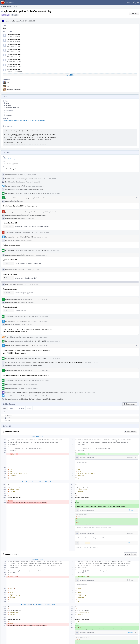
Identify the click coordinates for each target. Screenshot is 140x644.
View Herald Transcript (36, 179)
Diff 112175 (29, 346)
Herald (7, 179)
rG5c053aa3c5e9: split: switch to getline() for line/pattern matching (24, 120)
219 (6, 263)
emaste (8, 105)
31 (6, 310)
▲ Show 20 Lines (26, 482)
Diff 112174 (29, 321)
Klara (8, 113)
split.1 (8, 418)
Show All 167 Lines (38, 482)
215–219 (8, 226)
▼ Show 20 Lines (50, 482)
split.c (8, 420)
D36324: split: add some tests (33, 189)
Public (15, 15)
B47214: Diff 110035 (39, 250)
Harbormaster (10, 193)
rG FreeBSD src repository (11, 159)
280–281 (8, 292)
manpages (9, 115)
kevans (16, 21)
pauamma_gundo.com (14, 90)
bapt (7, 103)
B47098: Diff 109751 (39, 193)
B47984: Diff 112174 (39, 341)
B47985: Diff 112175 (39, 358)
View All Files (70, 75)
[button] (138, 2)
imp (8, 86)
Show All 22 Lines (38, 437)
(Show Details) (37, 366)
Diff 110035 (29, 237)
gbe (8, 82)
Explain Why (78, 393)
